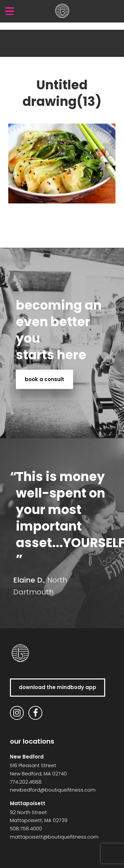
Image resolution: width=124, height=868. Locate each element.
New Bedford (27, 757)
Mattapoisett (28, 803)
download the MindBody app (58, 687)
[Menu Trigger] (10, 11)
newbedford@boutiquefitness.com (53, 790)
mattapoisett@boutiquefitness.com (54, 837)
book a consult (44, 379)
